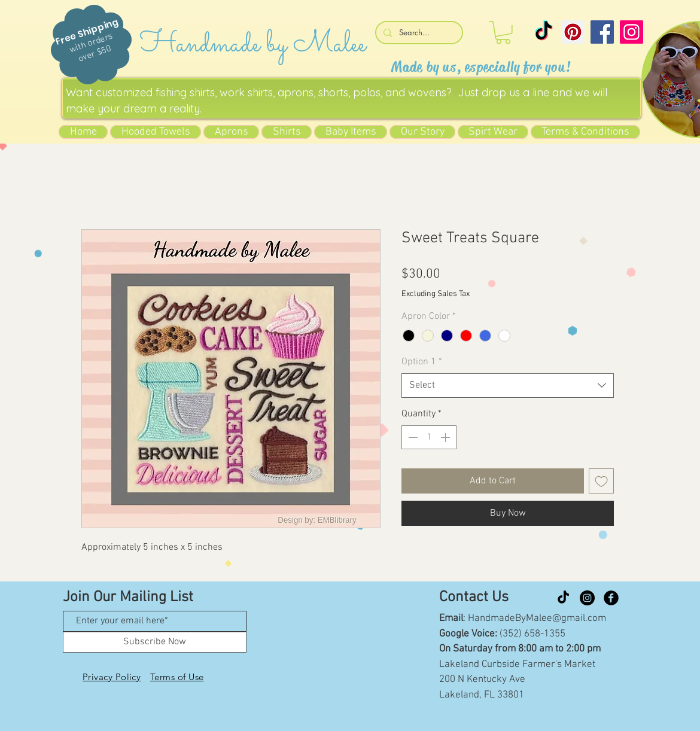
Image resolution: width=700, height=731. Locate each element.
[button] (503, 33)
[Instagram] (631, 32)
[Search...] (418, 33)
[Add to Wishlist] (601, 481)
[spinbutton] (429, 437)
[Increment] (446, 437)
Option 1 (422, 362)
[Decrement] (412, 437)
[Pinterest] (573, 32)
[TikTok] (544, 32)
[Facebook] (602, 32)
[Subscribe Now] (155, 642)
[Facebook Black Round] (611, 598)
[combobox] (508, 385)
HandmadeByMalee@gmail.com (537, 619)
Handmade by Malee (253, 45)
